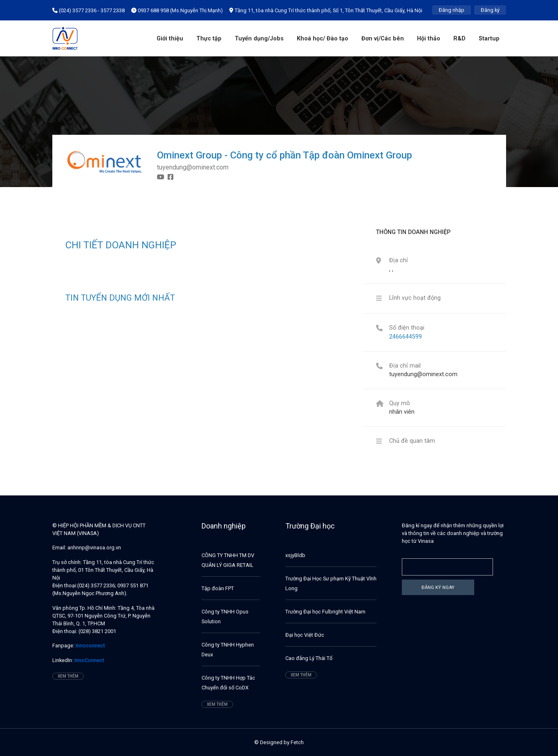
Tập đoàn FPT (218, 588)
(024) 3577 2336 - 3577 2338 (89, 10)
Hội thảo (429, 39)
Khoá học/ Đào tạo (323, 39)
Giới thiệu (170, 39)
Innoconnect (90, 646)
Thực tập (209, 39)
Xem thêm (68, 676)
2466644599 (406, 337)
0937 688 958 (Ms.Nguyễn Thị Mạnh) (177, 10)
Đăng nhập (452, 10)
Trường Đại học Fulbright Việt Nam (325, 612)
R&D (459, 39)
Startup (489, 39)
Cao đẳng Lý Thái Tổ (309, 658)
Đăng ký (490, 10)
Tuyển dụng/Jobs (259, 39)
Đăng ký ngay (438, 588)
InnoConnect (89, 660)
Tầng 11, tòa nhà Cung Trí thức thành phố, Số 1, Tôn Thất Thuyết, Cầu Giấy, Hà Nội (326, 10)
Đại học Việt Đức (305, 635)
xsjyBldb (295, 555)
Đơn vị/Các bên (383, 39)
